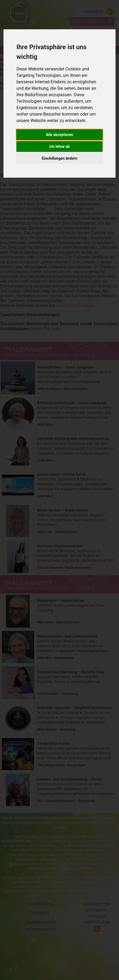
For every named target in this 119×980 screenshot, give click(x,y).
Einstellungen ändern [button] (60, 158)
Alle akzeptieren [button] (59, 135)
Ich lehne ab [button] (59, 146)
